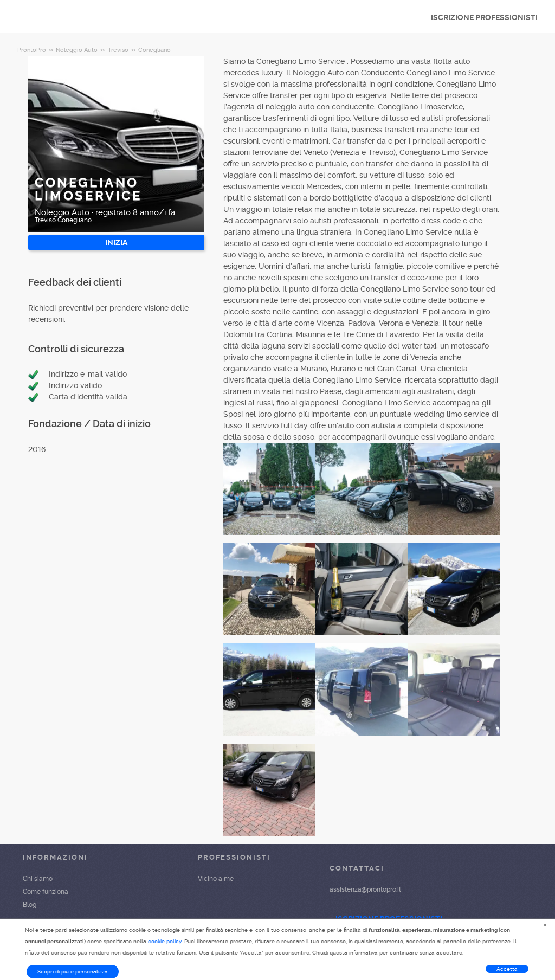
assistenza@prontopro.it (365, 889)
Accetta (507, 969)
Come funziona (46, 892)
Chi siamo (38, 879)
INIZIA (116, 242)
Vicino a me (216, 879)
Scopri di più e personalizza (73, 972)
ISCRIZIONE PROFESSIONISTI (484, 17)
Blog (30, 905)
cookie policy (165, 941)
